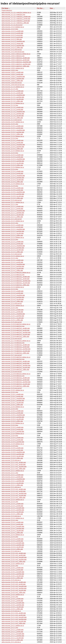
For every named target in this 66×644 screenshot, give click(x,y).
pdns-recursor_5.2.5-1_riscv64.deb (13, 318)
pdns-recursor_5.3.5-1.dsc (10, 566)
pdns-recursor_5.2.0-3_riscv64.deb (13, 163)
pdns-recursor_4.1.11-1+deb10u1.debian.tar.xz (16, 13)
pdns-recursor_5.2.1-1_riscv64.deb (13, 215)
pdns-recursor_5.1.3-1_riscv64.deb (13, 99)
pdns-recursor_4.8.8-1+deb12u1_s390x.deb (15, 66)
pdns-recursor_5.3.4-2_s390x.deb (12, 549)
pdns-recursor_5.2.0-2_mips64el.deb (13, 145)
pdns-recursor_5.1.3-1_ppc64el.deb (13, 97)
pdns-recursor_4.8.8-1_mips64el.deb (13, 77)
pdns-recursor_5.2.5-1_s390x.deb (12, 320)
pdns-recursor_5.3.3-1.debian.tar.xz (13, 500)
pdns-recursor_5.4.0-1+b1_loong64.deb (14, 586)
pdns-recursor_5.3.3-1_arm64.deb (12, 506)
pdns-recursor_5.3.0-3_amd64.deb (13, 427)
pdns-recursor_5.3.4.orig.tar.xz (11, 551)
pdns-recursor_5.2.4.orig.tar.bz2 (12, 303)
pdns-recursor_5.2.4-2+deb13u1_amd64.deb (16, 277)
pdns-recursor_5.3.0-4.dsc (10, 436)
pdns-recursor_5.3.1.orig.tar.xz (11, 487)
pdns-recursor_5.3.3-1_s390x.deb (12, 514)
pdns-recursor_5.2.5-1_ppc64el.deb (13, 316)
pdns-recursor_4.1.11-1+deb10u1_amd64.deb (16, 17)
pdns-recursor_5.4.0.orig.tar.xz (11, 611)
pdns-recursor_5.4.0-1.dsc (10, 597)
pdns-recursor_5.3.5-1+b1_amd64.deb (14, 553)
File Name (5, 8)
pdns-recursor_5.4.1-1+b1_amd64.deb (14, 613)
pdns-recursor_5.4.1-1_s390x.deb (12, 640)
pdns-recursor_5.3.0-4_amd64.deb (13, 438)
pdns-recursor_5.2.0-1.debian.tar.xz (13, 122)
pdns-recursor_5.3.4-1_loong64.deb (13, 526)
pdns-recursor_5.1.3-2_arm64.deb (12, 110)
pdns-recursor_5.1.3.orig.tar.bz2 (12, 120)
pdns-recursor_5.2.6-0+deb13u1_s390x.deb (15, 337)
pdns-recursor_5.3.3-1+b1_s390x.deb (13, 498)
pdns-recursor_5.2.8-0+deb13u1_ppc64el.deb (16, 365)
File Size (40, 8)
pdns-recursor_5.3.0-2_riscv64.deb (13, 419)
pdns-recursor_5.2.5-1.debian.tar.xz (13, 306)
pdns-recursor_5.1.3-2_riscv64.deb (13, 116)
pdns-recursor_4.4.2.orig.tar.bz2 (12, 50)
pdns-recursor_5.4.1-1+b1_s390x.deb (13, 623)
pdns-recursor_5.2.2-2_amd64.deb (13, 242)
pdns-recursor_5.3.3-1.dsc (10, 502)
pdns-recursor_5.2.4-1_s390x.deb (12, 270)
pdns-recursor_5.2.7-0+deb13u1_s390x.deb (15, 353)
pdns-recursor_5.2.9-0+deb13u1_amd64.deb (16, 378)
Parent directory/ (7, 10)
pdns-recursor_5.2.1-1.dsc (10, 204)
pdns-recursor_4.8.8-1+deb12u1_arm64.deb (16, 60)
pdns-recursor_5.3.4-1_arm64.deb (12, 524)
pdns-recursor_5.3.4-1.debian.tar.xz (13, 518)
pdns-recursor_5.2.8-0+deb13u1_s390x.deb (15, 370)
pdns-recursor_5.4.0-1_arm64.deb (12, 601)
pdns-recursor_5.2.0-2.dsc (10, 138)
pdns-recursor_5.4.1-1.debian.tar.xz (13, 626)
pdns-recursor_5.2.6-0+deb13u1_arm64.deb (16, 330)
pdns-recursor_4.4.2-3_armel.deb (12, 35)
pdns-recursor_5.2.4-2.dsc (10, 289)
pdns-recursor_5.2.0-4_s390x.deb (12, 182)
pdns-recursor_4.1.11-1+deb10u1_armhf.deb (16, 21)
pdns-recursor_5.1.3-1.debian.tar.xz (13, 87)
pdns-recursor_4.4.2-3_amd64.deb (13, 31)
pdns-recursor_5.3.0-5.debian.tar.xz (13, 444)
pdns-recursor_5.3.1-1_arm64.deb (12, 477)
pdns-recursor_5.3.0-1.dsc (10, 392)
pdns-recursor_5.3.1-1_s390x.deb (12, 485)
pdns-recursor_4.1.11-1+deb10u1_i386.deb (15, 23)
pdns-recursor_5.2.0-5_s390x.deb (12, 198)
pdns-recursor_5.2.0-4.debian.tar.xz (13, 167)
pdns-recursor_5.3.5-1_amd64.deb (13, 568)
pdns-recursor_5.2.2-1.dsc (10, 223)
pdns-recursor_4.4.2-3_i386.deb (12, 39)
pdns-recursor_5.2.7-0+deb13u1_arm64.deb (16, 347)
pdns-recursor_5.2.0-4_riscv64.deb (13, 180)
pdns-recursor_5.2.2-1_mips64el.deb (13, 229)
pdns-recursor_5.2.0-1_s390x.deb (12, 134)
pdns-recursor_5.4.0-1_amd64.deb (13, 599)
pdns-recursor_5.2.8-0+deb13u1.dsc (13, 359)
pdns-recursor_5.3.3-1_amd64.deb (13, 504)
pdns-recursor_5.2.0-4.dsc (10, 169)
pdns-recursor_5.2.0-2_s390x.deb (12, 149)
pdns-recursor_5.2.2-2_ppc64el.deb (13, 248)
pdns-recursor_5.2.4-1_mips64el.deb (13, 264)
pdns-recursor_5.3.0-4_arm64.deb (12, 440)
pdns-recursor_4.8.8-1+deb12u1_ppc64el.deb (16, 64)
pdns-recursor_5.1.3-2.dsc (10, 105)
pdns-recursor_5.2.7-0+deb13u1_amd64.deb (16, 345)
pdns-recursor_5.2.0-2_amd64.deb (13, 140)
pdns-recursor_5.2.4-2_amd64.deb (13, 291)
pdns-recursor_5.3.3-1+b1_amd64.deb (14, 489)
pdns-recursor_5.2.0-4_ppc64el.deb (13, 178)
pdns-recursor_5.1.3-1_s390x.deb (12, 101)
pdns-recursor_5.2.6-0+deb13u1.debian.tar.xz (16, 324)
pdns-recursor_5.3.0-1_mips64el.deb (13, 398)
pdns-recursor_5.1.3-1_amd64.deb (13, 91)
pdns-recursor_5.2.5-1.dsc (10, 308)
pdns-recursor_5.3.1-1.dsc (10, 473)
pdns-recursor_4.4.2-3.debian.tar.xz (13, 27)
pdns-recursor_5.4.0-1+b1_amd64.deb (14, 582)
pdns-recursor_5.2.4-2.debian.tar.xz (13, 287)
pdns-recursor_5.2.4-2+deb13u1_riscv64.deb (16, 283)
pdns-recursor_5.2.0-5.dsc (10, 186)
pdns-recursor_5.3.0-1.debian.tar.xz (13, 390)
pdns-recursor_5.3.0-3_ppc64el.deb (13, 431)
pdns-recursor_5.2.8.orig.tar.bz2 (12, 372)
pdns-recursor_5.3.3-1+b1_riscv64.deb (14, 495)
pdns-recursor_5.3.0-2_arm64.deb (12, 413)
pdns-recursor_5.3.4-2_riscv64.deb (13, 547)
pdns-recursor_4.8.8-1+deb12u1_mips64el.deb (16, 62)
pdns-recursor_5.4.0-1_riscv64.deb (13, 607)
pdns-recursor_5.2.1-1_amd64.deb (13, 206)
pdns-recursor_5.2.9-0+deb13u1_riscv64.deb (16, 384)
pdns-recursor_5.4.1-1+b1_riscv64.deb (14, 621)
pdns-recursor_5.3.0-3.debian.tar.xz (13, 423)
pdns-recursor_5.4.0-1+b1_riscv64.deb (14, 590)
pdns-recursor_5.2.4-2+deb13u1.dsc (13, 275)
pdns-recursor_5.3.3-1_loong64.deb (13, 508)
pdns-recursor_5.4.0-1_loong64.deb (13, 603)
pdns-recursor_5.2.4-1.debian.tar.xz (13, 256)
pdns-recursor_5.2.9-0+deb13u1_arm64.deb (16, 380)
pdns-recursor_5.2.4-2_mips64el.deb (13, 295)
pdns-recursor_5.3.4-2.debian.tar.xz (13, 535)
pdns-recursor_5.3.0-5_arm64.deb (12, 450)
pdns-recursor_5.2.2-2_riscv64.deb (13, 250)
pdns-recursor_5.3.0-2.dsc (10, 409)
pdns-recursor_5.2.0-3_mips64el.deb (13, 159)
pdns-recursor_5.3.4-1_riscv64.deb (13, 531)
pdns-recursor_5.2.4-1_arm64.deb (12, 262)
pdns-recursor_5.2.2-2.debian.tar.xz (13, 237)
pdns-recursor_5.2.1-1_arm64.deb (12, 209)
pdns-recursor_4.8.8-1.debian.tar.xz (13, 68)
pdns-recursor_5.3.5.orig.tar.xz (11, 580)
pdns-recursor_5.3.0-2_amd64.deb (13, 411)
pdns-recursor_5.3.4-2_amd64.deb (13, 539)
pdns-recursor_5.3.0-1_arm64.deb (12, 396)
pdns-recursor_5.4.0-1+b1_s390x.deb (13, 593)
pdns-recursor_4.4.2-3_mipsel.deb (12, 43)
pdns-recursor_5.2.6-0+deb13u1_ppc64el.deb (16, 332)
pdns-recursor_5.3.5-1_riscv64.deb (13, 576)
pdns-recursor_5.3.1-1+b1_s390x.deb (13, 469)
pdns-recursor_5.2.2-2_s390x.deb (12, 252)
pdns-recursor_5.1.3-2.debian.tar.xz (13, 103)
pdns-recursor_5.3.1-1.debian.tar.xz (13, 471)
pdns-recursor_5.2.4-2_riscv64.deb (13, 299)
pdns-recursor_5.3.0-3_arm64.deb (12, 429)
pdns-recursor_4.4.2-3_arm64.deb (12, 33)
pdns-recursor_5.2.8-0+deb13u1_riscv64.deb (16, 367)
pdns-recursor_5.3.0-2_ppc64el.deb (13, 417)
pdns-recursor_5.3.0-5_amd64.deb (13, 448)
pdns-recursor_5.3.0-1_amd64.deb (13, 394)
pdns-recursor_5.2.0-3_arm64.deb (12, 157)
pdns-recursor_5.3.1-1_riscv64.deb (13, 483)
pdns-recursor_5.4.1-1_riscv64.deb (13, 638)
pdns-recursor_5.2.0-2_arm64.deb (12, 143)
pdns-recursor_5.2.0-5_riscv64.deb (13, 196)
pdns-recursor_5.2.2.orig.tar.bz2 (12, 254)
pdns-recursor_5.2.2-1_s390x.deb (12, 235)
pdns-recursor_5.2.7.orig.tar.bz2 (12, 355)
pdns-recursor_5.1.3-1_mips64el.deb (13, 95)
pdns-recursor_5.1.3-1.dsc (10, 89)
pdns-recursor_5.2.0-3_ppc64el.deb (13, 161)
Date (51, 8)
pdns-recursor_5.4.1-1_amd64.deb (13, 630)
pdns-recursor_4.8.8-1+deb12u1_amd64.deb (16, 58)
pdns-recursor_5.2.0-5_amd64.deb (13, 188)
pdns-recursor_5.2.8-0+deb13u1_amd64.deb (16, 361)
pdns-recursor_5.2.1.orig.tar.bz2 (12, 219)
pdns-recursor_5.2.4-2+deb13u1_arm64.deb (16, 279)
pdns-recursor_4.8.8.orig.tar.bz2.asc (13, 85)
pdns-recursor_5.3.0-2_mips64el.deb (13, 415)
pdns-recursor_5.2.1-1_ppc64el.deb (13, 213)
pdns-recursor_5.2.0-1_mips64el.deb (13, 130)
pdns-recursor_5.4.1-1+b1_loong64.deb (14, 617)
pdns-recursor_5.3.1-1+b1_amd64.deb (14, 462)
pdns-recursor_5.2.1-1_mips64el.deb (13, 211)
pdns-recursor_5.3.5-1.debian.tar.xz (13, 564)
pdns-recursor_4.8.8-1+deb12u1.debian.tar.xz (16, 54)
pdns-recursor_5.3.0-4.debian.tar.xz (13, 434)
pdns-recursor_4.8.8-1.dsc (10, 70)
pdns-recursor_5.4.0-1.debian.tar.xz (13, 595)
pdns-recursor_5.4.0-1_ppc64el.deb (13, 605)
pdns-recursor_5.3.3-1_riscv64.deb (13, 512)
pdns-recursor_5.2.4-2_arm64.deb (12, 293)
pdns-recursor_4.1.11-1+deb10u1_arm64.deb (16, 19)
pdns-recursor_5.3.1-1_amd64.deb (13, 475)
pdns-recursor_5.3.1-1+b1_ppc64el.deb (14, 467)
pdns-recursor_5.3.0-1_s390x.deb (12, 405)
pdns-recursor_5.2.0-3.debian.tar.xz (13, 151)
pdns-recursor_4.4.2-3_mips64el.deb (13, 41)
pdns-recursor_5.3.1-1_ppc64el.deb (13, 481)
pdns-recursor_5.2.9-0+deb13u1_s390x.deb (15, 386)
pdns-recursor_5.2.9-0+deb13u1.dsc (13, 376)
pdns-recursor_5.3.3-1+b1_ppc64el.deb (14, 493)
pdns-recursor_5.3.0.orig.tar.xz (11, 460)
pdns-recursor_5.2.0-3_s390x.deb (12, 165)
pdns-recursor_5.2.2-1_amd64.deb (13, 225)
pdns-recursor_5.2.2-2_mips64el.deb (13, 246)
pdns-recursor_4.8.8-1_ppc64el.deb (13, 79)
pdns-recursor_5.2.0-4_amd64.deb (13, 171)
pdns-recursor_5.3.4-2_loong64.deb (13, 543)
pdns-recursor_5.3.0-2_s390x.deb (12, 421)
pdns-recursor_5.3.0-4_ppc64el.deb (13, 442)
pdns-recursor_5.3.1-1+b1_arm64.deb (14, 465)
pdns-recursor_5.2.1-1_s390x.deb (12, 217)
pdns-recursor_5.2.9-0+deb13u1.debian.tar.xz (16, 374)
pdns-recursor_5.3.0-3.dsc (10, 425)
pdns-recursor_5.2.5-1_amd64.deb (13, 310)
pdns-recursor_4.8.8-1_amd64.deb (13, 72)
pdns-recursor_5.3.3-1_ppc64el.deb (13, 510)
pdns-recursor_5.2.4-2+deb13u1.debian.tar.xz (16, 273)
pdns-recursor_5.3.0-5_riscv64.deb (13, 456)
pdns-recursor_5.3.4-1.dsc (10, 520)
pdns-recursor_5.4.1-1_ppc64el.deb (13, 636)
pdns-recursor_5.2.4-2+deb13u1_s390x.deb (15, 285)
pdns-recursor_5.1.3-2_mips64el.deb (13, 112)
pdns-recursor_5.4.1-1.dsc (10, 628)
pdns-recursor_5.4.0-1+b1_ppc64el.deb (14, 588)
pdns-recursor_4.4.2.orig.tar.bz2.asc (13, 52)
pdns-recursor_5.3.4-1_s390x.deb (12, 533)
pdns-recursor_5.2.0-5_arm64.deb (12, 190)
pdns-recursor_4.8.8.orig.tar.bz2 (12, 83)
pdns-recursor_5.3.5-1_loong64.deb (13, 572)
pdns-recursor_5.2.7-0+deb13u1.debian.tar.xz (16, 341)
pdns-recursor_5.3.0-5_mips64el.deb (13, 452)
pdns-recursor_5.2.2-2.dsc (10, 239)
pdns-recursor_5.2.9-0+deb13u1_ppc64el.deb (16, 382)
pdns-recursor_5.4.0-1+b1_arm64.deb (14, 584)
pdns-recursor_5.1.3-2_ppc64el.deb (13, 114)
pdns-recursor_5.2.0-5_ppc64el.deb (13, 194)
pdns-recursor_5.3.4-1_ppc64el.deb (13, 529)
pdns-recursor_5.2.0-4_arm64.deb (12, 173)
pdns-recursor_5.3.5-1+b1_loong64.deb (14, 557)
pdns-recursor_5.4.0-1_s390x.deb (12, 609)
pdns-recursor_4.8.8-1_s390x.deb (12, 81)
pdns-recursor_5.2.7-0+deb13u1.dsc (13, 343)
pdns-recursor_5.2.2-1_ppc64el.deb (13, 231)
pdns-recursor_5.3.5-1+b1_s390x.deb (13, 562)
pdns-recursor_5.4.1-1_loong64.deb (13, 634)
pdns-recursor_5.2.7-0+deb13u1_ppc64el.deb (16, 349)
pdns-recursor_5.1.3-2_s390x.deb (12, 118)
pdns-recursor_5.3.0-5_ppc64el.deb (13, 454)
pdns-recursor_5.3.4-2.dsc (10, 537)
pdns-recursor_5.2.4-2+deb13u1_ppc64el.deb (16, 281)
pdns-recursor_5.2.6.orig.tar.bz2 (12, 339)
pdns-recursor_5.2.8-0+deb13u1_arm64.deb (16, 363)
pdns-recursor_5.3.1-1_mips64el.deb (13, 479)
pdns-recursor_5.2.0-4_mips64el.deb (13, 176)
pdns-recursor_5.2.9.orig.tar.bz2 (12, 388)
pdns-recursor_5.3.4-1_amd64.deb (13, 522)
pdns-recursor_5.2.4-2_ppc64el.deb (13, 297)
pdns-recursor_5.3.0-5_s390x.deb (12, 458)
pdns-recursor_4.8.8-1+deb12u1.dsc (13, 56)
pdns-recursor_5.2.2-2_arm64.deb (12, 244)
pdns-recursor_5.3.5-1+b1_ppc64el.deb (14, 559)
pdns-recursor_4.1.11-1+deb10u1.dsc (13, 15)
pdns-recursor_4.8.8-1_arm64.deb (12, 74)
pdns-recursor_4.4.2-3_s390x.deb (12, 48)
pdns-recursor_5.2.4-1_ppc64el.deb (13, 266)
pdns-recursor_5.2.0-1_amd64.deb (13, 126)
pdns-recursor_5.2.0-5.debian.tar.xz (13, 184)
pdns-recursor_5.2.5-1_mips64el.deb (13, 314)
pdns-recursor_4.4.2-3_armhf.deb (12, 37)
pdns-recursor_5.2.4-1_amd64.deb (13, 260)
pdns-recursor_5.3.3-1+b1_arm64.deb (14, 491)
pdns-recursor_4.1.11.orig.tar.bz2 (12, 25)
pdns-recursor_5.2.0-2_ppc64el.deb (13, 147)
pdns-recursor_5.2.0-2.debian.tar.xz (13, 136)
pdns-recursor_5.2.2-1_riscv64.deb (13, 233)
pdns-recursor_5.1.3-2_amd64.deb (13, 107)
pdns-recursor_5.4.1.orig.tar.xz (11, 642)
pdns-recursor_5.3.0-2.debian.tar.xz (13, 407)
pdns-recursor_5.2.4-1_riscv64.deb (13, 268)
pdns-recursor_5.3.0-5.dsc (10, 446)
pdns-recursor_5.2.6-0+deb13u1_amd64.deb (16, 328)
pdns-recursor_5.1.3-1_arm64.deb (12, 93)
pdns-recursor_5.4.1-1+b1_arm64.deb (14, 615)
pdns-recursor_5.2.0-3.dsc (10, 153)
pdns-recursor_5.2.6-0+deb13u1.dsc (13, 326)
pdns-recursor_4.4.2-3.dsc (10, 29)
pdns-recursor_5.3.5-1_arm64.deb (12, 570)
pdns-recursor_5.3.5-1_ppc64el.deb (13, 574)
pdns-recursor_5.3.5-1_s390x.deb (12, 578)
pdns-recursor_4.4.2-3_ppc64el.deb (13, 46)
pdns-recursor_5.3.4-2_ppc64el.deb (13, 545)
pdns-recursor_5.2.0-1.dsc (10, 124)
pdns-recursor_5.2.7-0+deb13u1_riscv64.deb (16, 351)
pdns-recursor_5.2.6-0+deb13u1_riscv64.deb (16, 334)
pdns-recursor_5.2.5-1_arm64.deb (12, 312)
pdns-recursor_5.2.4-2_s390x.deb (12, 301)
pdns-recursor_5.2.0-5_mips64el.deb (13, 192)
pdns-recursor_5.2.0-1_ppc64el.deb (13, 132)
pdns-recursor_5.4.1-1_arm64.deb (12, 632)
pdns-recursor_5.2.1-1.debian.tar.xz (13, 202)
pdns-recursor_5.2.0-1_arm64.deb (12, 128)
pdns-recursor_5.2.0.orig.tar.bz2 (12, 200)
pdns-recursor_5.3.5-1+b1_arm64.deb (14, 555)
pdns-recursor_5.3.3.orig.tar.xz (11, 516)
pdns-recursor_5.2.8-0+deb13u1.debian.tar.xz (16, 357)
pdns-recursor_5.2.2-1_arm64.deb (12, 227)
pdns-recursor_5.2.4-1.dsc (10, 258)
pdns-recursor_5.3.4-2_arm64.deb (12, 541)
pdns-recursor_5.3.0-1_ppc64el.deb (13, 401)
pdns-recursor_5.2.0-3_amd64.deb (13, 155)
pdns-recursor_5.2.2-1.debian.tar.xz (13, 221)
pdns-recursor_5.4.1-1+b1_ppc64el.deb (14, 619)
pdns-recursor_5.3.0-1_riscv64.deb (13, 403)
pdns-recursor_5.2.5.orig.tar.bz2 (12, 322)
